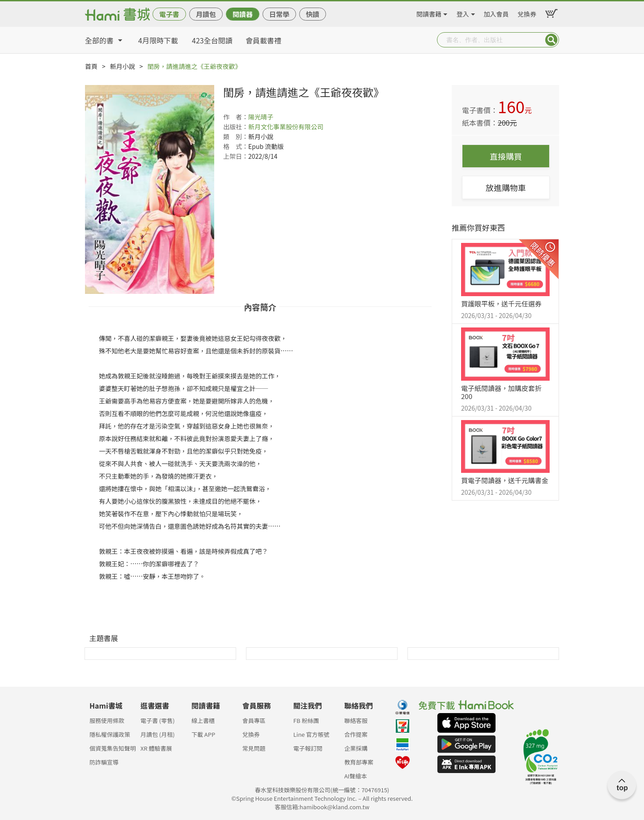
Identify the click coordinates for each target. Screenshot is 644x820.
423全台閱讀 (212, 40)
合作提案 (356, 734)
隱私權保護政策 (110, 734)
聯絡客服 (356, 720)
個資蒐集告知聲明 (113, 748)
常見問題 (254, 748)
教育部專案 (359, 762)
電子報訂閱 (308, 748)
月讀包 (206, 14)
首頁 (91, 66)
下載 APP (203, 734)
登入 (463, 13)
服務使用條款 (107, 720)
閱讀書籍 (429, 13)
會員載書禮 (263, 40)
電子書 (169, 14)
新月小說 (123, 66)
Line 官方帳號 (311, 734)
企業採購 (356, 748)
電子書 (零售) (158, 720)
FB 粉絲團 (306, 720)
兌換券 (527, 13)
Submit (551, 40)
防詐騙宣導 (104, 762)
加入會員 (496, 13)
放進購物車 (506, 187)
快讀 (313, 14)
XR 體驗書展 (156, 748)
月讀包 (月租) (158, 734)
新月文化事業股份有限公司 (286, 127)
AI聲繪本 (356, 776)
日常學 (279, 14)
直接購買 (506, 156)
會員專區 (254, 720)
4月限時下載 (158, 40)
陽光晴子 (261, 117)
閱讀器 (243, 14)
